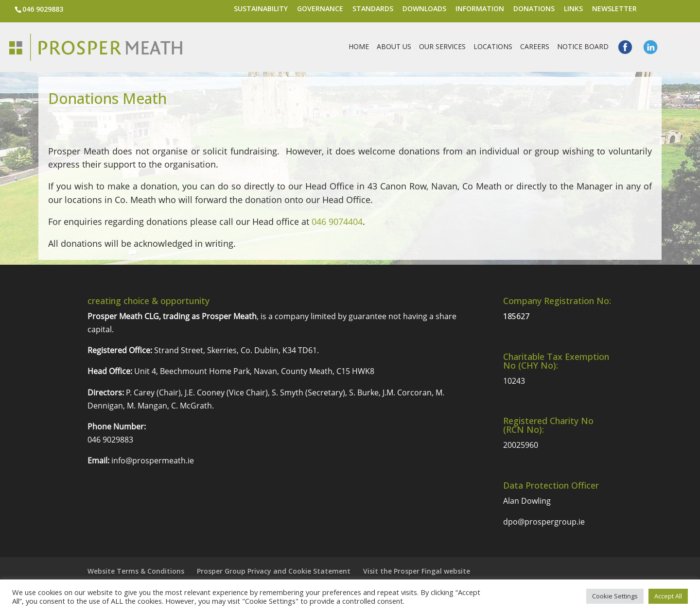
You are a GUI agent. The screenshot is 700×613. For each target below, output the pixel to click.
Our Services (442, 47)
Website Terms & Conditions (136, 571)
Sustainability (261, 9)
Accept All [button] (668, 596)
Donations (534, 9)
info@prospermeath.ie (153, 460)
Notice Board (583, 47)
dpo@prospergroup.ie (544, 522)
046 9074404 (337, 221)
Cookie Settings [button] (615, 596)
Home (359, 47)
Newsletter (614, 9)
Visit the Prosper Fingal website (417, 571)
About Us (394, 47)
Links (573, 9)
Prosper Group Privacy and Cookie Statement (274, 571)
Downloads (424, 9)
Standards (373, 9)
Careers (535, 47)
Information (480, 9)
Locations (493, 47)
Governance (320, 9)
